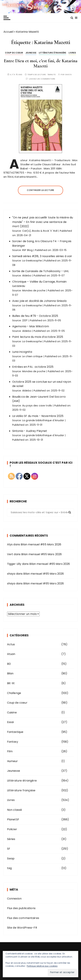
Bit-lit (11, 683)
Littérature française (21, 790)
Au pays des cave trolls (37, 406)
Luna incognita (22, 352)
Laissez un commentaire (42, 79)
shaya (69, 75)
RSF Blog (27, 250)
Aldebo (27, 276)
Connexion (14, 899)
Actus (11, 644)
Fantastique (15, 732)
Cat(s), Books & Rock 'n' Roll (40, 231)
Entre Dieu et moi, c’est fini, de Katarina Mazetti (41, 63)
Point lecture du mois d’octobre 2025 (38, 337)
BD (9, 664)
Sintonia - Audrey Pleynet (30, 431)
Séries (11, 839)
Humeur (12, 761)
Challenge (14, 693)
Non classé (15, 810)
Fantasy (13, 742)
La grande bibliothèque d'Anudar (43, 420)
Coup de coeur (14, 53)
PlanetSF (13, 819)
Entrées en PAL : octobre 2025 (33, 367)
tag (9, 868)
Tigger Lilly (14, 564)
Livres (72, 53)
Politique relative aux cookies (42, 966)
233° (25, 320)
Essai (10, 722)
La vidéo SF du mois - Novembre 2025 (38, 416)
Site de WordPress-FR (22, 928)
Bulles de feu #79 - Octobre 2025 (35, 316)
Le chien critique (32, 356)
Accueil (8, 32)
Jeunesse (31, 53)
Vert (10, 554)
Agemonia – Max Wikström (31, 326)
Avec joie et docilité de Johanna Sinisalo (39, 301)
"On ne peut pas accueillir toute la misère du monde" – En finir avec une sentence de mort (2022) (43, 222)
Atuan (11, 654)
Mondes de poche (34, 290)
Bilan (10, 673)
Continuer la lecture (40, 190)
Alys (10, 544)
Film (10, 751)
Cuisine (12, 712)
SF (9, 849)
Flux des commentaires (23, 918)
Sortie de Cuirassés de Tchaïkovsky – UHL (40, 271)
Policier (12, 829)
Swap (11, 858)
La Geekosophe (32, 261)
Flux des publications (21, 908)
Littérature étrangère (52, 53)
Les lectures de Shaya (40, 7)
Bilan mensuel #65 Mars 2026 (41, 544)
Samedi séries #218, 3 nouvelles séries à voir (42, 256)
